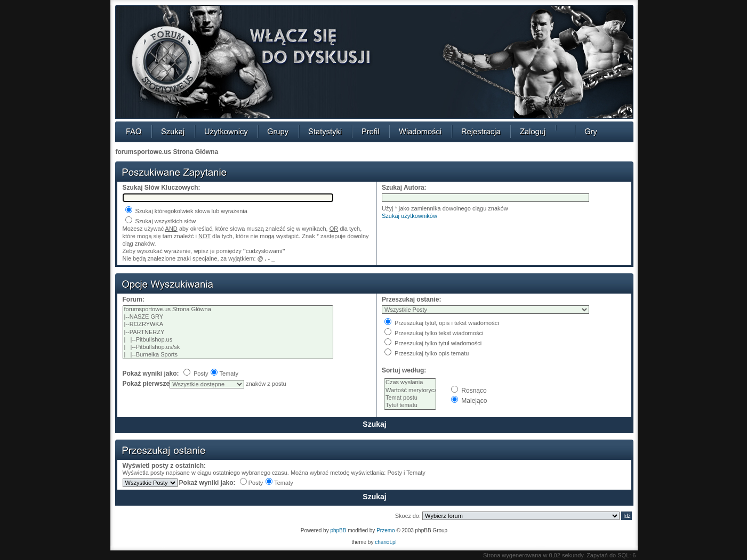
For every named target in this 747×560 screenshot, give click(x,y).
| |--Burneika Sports (228, 355)
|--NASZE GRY (228, 317)
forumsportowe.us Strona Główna (167, 152)
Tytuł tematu (410, 405)
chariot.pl (386, 542)
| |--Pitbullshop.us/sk (228, 347)
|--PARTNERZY (228, 332)
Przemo (385, 530)
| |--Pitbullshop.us (228, 340)
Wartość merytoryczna (410, 391)
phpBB (338, 530)
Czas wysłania (410, 383)
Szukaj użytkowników (409, 216)
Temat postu (410, 398)
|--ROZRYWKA (228, 324)
